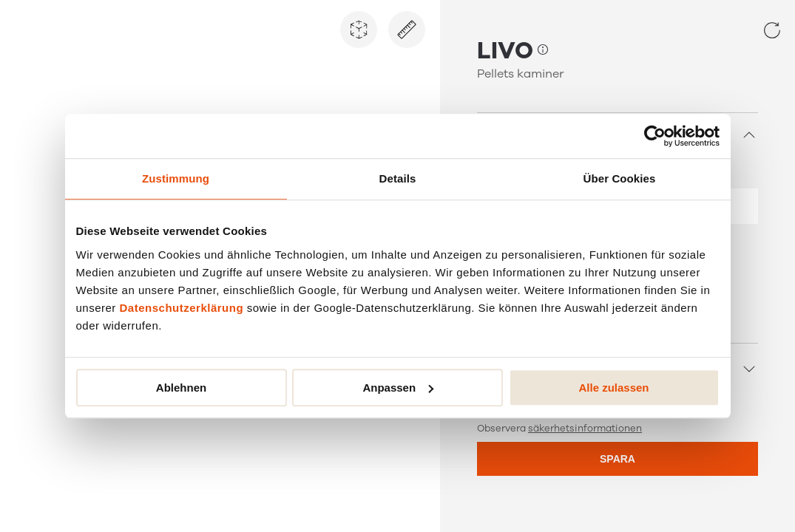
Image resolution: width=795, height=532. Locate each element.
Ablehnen (181, 388)
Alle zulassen (613, 388)
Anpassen (398, 388)
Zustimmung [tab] (176, 178)
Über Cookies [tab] (620, 178)
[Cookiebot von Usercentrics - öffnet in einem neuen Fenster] (655, 136)
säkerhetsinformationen (585, 429)
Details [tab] (398, 178)
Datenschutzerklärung (182, 308)
